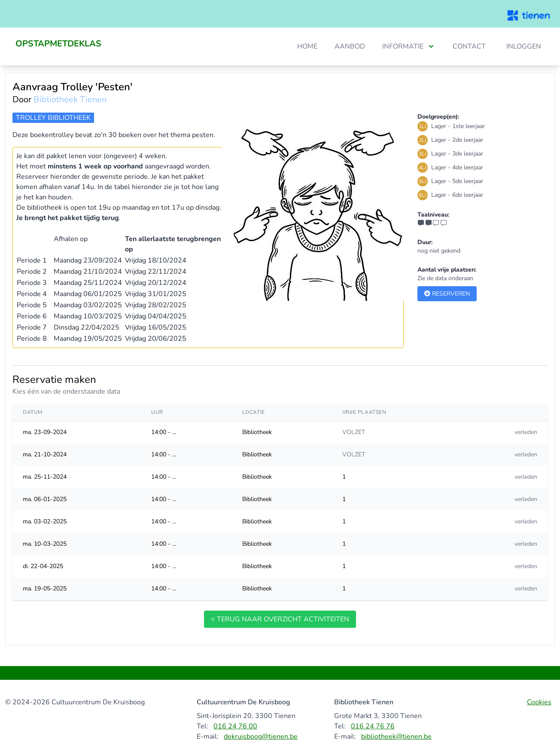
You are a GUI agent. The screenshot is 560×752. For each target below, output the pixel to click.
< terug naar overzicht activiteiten (280, 619)
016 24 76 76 (373, 726)
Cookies (539, 702)
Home (307, 46)
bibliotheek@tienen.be (396, 737)
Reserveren (447, 294)
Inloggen (524, 46)
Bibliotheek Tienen (70, 99)
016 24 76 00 (235, 726)
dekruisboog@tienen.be (261, 737)
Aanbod (350, 46)
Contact (469, 46)
